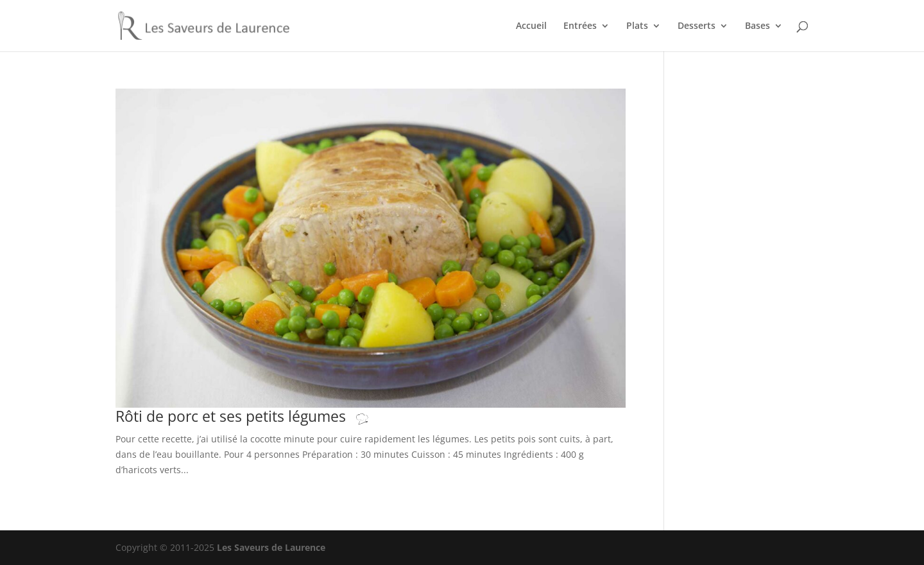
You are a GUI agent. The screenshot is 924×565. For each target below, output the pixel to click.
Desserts (697, 26)
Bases (757, 26)
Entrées (580, 26)
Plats (637, 26)
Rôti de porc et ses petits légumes (255, 416)
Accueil (531, 26)
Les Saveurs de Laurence (271, 547)
